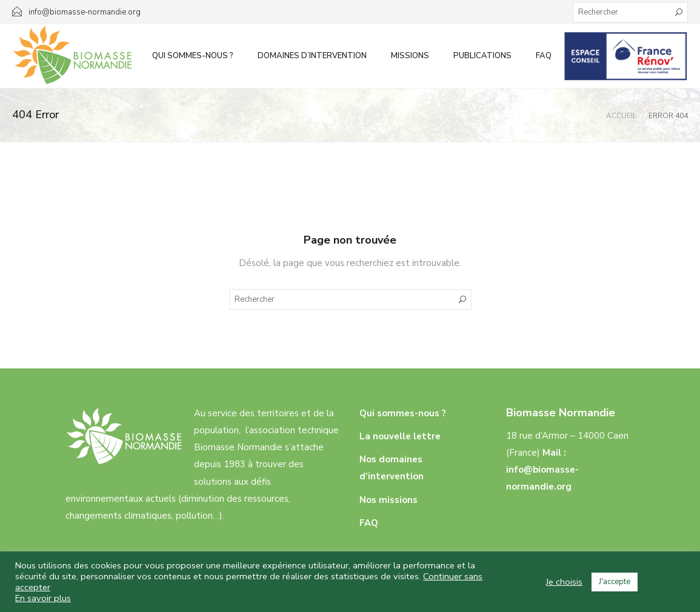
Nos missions (388, 500)
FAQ (544, 56)
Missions (410, 56)
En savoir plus (43, 598)
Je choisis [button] (564, 582)
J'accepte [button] (615, 582)
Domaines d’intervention (312, 56)
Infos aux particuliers (626, 56)
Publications (482, 56)
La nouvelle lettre (400, 436)
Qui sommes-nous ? (193, 56)
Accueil (621, 116)
